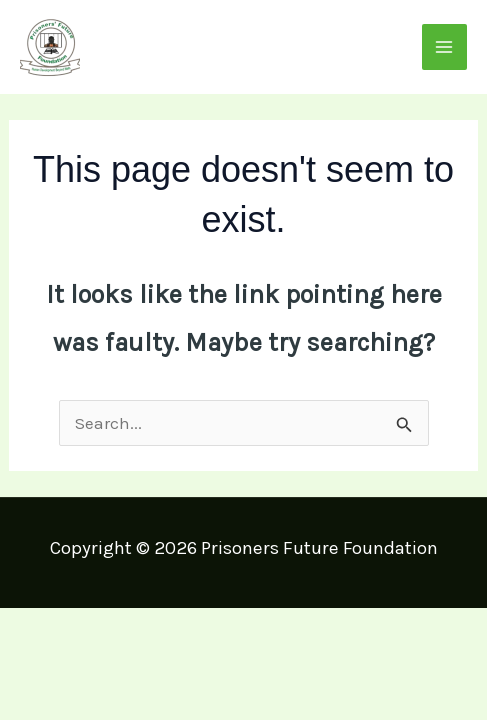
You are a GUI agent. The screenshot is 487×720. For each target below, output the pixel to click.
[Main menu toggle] (445, 47)
